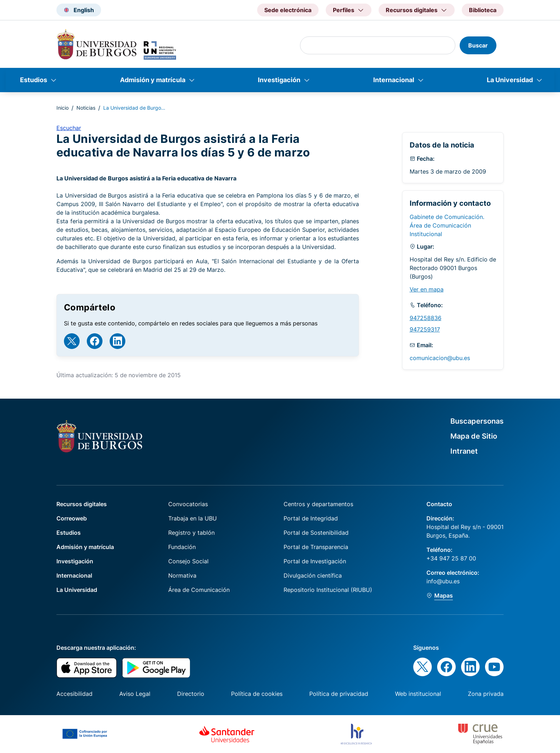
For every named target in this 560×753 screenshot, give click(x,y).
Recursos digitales (82, 504)
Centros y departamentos (318, 504)
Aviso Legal (135, 694)
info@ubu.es (443, 581)
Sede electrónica (288, 10)
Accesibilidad (74, 694)
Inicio (62, 108)
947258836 (426, 318)
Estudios (34, 80)
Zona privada (486, 694)
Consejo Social (188, 561)
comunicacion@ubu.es (440, 358)
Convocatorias (188, 504)
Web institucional (418, 694)
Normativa (182, 575)
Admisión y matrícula (153, 80)
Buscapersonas (477, 421)
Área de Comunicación (199, 590)
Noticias (86, 108)
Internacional (394, 80)
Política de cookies (257, 694)
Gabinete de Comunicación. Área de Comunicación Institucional (447, 225)
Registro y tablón (191, 533)
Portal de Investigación (315, 561)
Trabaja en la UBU (192, 518)
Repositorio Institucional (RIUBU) (328, 590)
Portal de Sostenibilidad (316, 533)
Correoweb (72, 518)
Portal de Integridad (311, 518)
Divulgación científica (313, 575)
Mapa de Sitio (474, 436)
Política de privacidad (339, 694)
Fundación (182, 547)
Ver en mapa (427, 289)
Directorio (191, 694)
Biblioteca (483, 10)
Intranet (464, 451)
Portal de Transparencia (316, 547)
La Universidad (510, 80)
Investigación (279, 80)
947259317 (425, 329)
